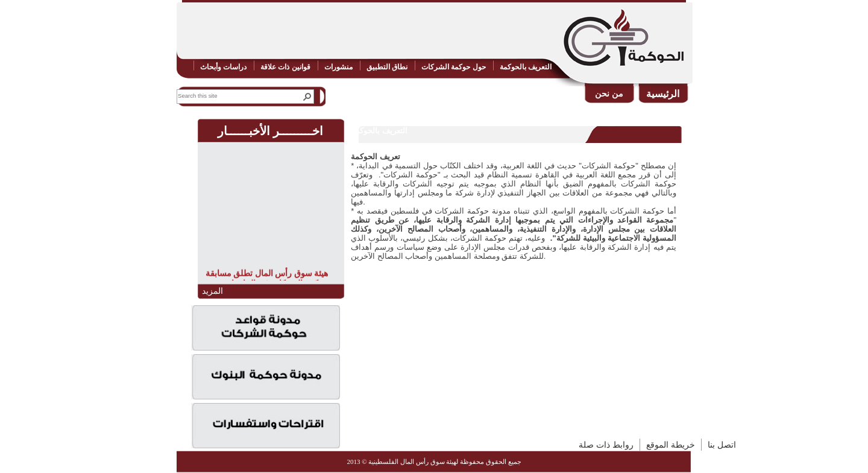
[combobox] (237, 95)
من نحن (609, 94)
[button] (307, 97)
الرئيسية (663, 94)
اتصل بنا (722, 445)
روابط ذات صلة (606, 445)
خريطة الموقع (671, 445)
